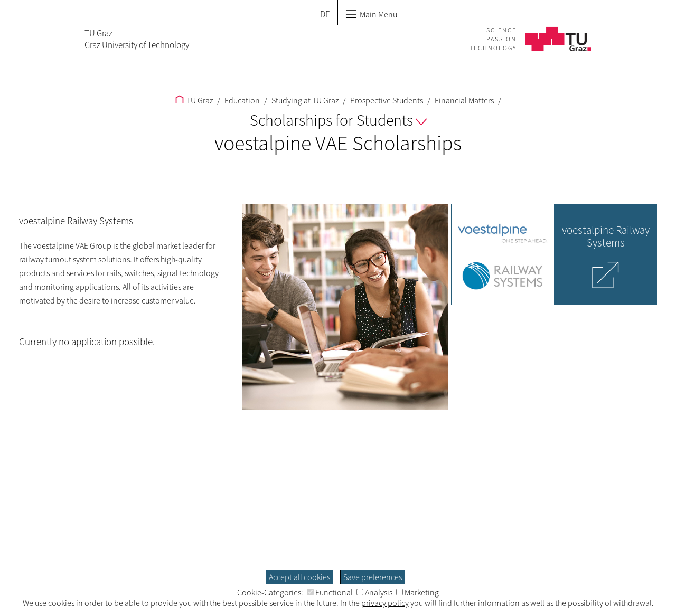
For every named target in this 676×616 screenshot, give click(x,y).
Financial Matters (463, 100)
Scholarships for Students (338, 120)
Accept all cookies (299, 577)
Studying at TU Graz (304, 100)
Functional (330, 592)
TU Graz (194, 100)
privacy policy (385, 603)
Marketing (417, 592)
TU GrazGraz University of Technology (137, 39)
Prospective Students (386, 100)
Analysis (374, 592)
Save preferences (373, 577)
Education (241, 100)
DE (325, 14)
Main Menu (371, 14)
